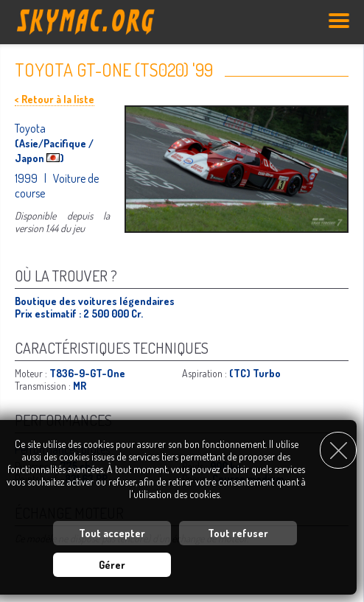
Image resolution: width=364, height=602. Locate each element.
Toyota (30, 128)
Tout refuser (238, 533)
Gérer (112, 565)
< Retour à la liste (55, 99)
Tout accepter (112, 533)
